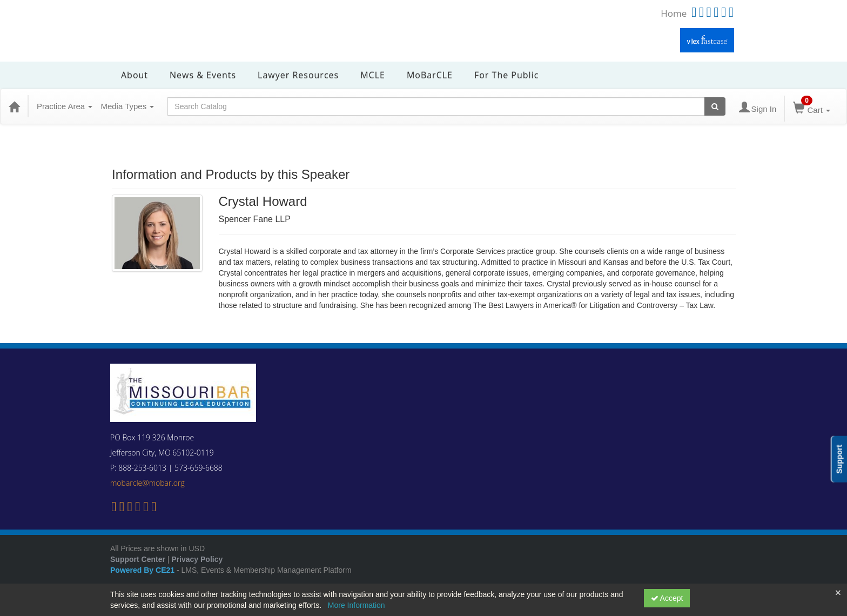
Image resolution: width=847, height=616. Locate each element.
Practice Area (65, 106)
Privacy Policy (197, 559)
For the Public (506, 75)
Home (674, 13)
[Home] (14, 106)
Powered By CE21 (143, 570)
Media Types (127, 106)
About (135, 75)
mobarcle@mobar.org (147, 483)
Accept (667, 598)
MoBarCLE (430, 75)
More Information (357, 605)
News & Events (203, 75)
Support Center (138, 559)
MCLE (373, 75)
